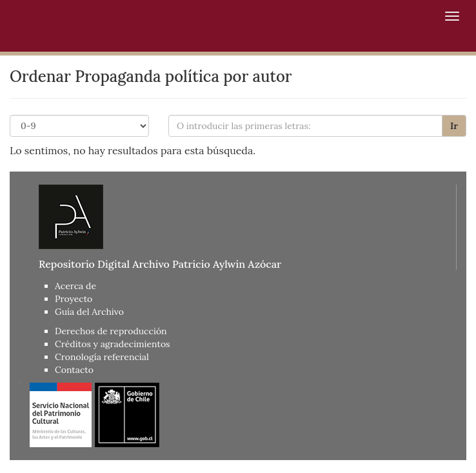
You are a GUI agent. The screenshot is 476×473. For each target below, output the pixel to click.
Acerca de (75, 286)
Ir (454, 126)
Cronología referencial (102, 357)
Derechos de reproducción (111, 331)
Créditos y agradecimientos (113, 344)
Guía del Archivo (89, 312)
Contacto (74, 370)
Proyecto (74, 299)
